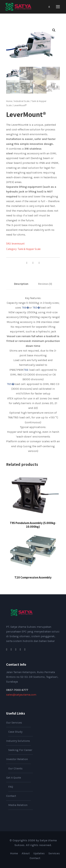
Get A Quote (14, 778)
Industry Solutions (18, 741)
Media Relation (18, 805)
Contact (11, 796)
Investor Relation (17, 759)
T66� (26, 308)
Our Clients (15, 768)
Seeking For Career (20, 750)
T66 (26, 370)
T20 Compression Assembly (33, 577)
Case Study (15, 732)
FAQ (11, 787)
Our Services (14, 723)
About (26, 853)
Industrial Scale (22, 101)
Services (54, 853)
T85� (36, 308)
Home (9, 101)
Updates (39, 853)
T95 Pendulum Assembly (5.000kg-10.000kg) (33, 525)
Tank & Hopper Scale (29, 249)
